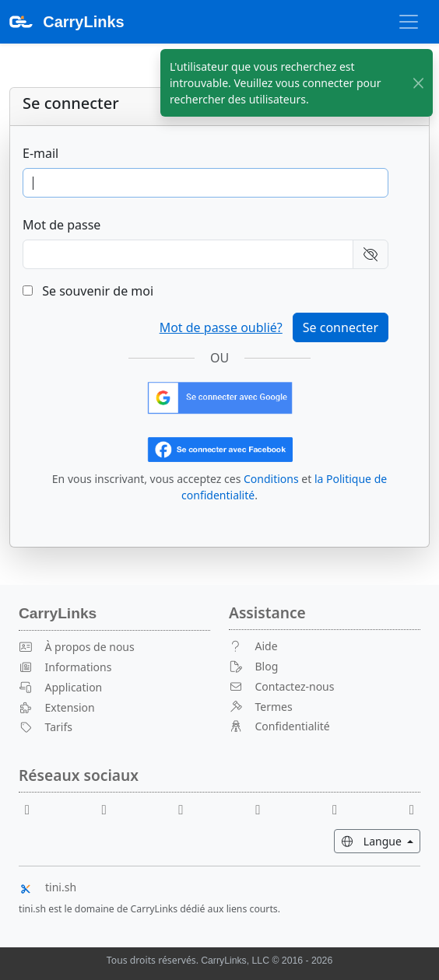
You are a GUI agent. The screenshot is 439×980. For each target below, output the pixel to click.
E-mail (40, 153)
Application (60, 687)
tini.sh (47, 887)
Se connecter (341, 327)
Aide (253, 646)
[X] (264, 808)
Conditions (271, 479)
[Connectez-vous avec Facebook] (220, 448)
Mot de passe (61, 225)
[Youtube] (111, 808)
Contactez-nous (281, 686)
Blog (253, 666)
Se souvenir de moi (88, 291)
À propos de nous (77, 647)
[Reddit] (188, 808)
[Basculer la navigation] (409, 22)
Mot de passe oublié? (221, 327)
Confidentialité (279, 726)
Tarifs (46, 727)
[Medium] (412, 808)
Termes (261, 707)
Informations (65, 667)
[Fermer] (418, 83)
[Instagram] (341, 808)
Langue (381, 840)
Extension (57, 707)
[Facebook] (33, 808)
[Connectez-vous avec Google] (220, 397)
